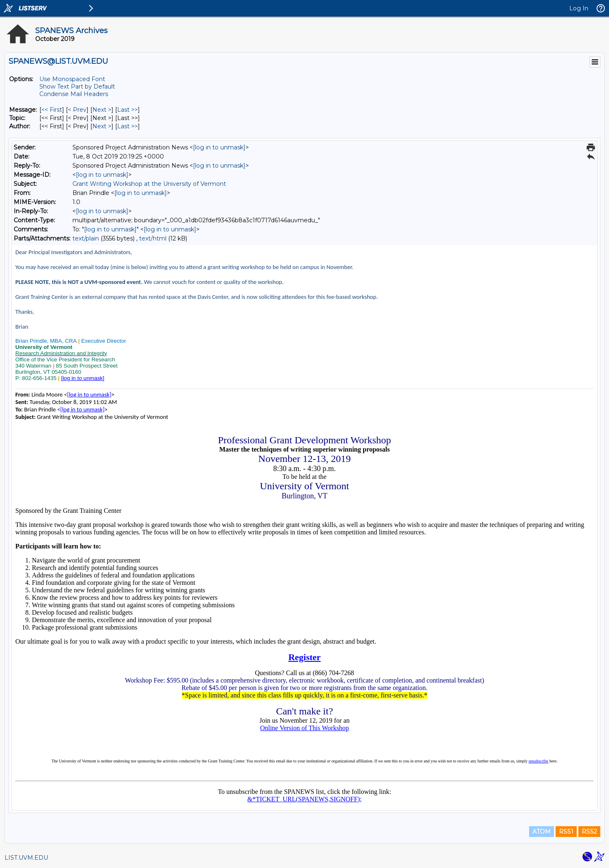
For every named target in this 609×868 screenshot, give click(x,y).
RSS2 (589, 832)
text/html (153, 238)
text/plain (86, 238)
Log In (579, 8)
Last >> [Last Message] (128, 110)
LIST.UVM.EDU (26, 858)
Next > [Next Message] (102, 110)
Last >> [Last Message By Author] (128, 126)
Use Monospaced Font (72, 79)
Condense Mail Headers (74, 94)
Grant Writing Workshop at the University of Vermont (149, 184)
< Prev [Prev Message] (77, 110)
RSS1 (566, 832)
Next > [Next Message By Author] (102, 126)
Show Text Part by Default (77, 87)
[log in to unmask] (219, 147)
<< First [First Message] (52, 110)
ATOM (542, 832)
